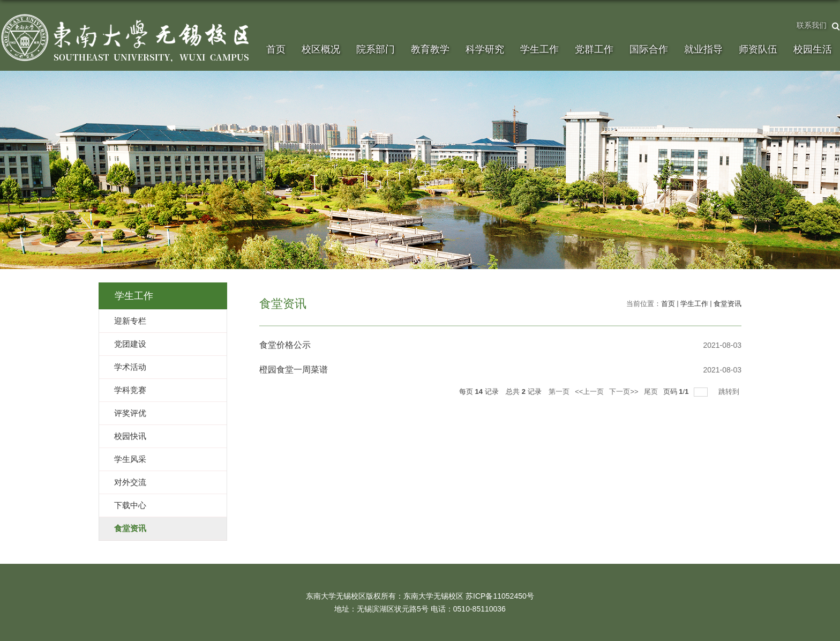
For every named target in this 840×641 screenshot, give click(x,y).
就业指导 (703, 49)
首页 (276, 49)
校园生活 (813, 49)
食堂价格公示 (285, 345)
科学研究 (485, 49)
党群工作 (594, 49)
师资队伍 (758, 49)
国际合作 (649, 49)
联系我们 (812, 25)
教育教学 (430, 49)
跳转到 (730, 392)
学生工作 (539, 49)
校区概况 (321, 49)
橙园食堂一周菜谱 (294, 370)
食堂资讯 (727, 304)
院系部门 (376, 49)
